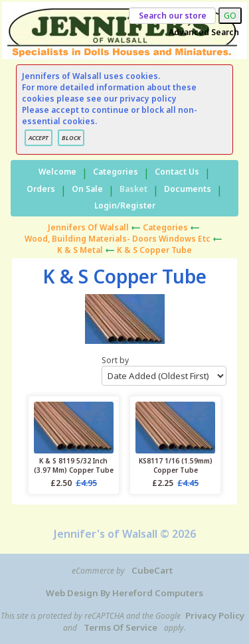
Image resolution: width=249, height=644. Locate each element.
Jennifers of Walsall (88, 227)
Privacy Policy (215, 615)
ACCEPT (39, 138)
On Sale (87, 189)
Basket (133, 189)
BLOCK (71, 138)
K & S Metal (80, 250)
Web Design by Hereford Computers (124, 593)
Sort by (164, 370)
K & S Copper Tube (154, 250)
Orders (41, 189)
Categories (116, 172)
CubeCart (152, 570)
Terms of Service (121, 627)
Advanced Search (204, 32)
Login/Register (125, 205)
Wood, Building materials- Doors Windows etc (118, 239)
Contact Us (177, 172)
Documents (188, 189)
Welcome (57, 172)
